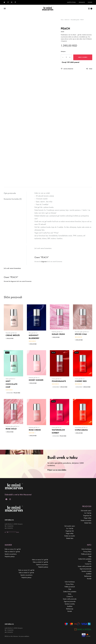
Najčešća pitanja (71, 2)
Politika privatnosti (86, 554)
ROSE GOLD (11, 429)
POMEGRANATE (59, 381)
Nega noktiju (88, 518)
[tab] (15, 193)
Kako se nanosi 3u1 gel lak (13, 549)
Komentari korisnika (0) (13, 199)
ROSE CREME (35, 430)
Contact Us (88, 564)
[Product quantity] (66, 57)
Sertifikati (89, 574)
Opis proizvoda (10, 193)
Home (62, 20)
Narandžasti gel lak (75, 20)
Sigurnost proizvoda (86, 569)
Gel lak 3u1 (67, 20)
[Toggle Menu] (5, 9)
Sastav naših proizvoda (85, 566)
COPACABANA (81, 430)
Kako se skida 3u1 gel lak (12, 552)
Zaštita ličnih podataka (85, 559)
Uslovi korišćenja (86, 549)
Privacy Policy (87, 552)
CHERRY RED (81, 381)
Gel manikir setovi (86, 511)
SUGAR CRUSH (58, 334)
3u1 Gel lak (88, 513)
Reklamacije (82, 2)
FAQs (90, 561)
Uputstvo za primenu (11, 554)
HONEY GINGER (36, 380)
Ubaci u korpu (83, 57)
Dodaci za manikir (86, 520)
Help (90, 556)
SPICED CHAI (81, 334)
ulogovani (44, 262)
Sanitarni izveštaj (86, 571)
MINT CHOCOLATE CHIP (12, 384)
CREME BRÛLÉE (13, 335)
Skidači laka (88, 523)
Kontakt (90, 2)
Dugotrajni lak (87, 515)
